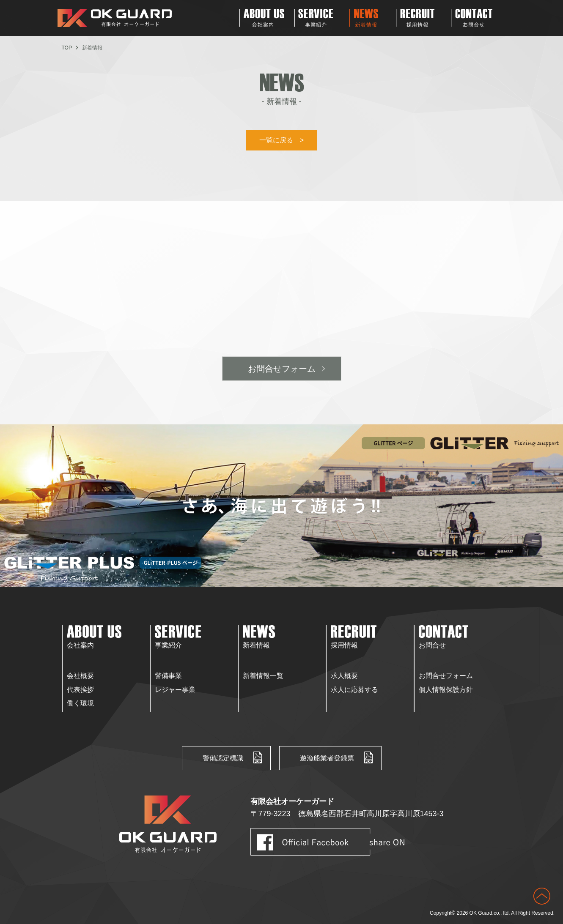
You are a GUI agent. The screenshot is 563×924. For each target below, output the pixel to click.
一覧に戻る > (281, 140)
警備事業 (168, 676)
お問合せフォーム (282, 369)
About (267, 18)
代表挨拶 (80, 690)
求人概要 (344, 676)
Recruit (423, 18)
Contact (478, 18)
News (373, 18)
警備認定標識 (223, 758)
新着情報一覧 (263, 676)
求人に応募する (354, 690)
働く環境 (80, 703)
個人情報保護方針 (446, 690)
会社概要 (80, 676)
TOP (67, 48)
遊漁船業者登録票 (327, 758)
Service (322, 18)
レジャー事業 (175, 690)
